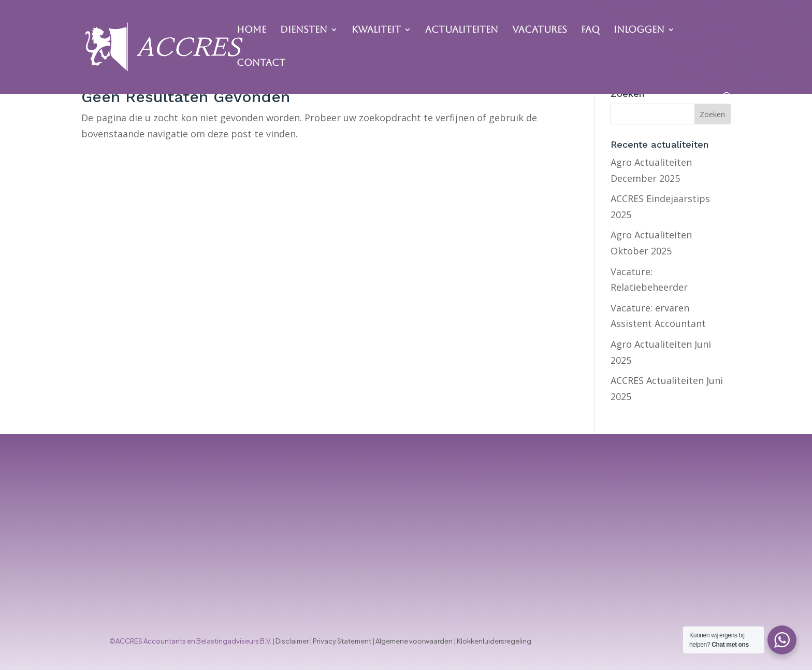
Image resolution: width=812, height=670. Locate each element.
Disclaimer (292, 641)
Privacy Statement (342, 641)
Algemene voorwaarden (414, 641)
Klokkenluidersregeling (494, 641)
